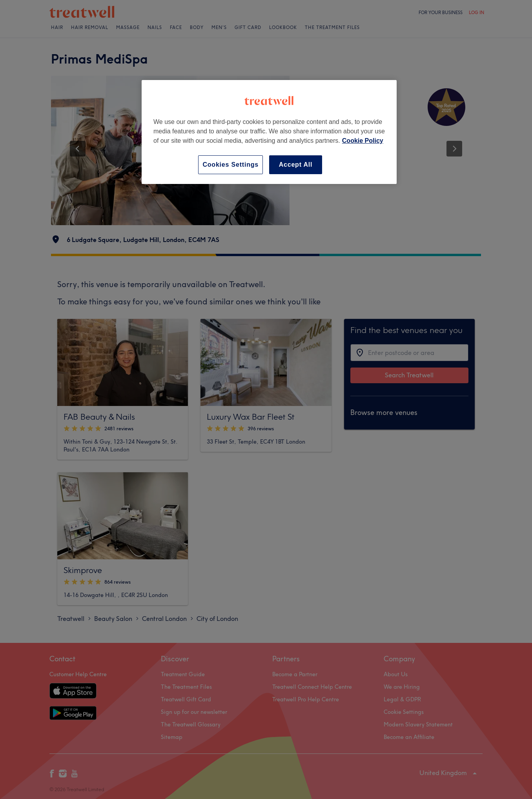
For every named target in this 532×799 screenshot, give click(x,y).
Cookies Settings (230, 165)
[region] (269, 132)
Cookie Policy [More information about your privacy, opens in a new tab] (363, 141)
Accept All (296, 165)
